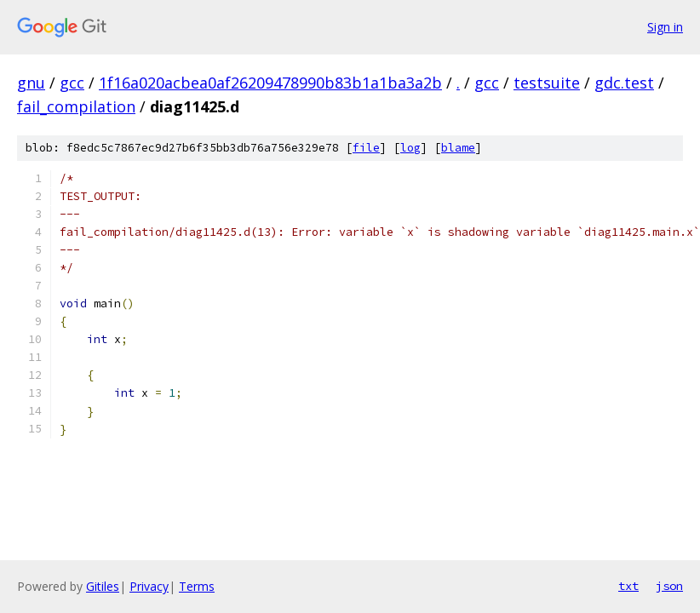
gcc (72, 83)
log (410, 148)
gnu (31, 83)
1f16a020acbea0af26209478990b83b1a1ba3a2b (270, 83)
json (669, 586)
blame (458, 148)
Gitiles (103, 586)
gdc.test (624, 83)
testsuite (547, 83)
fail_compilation (76, 106)
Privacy (149, 586)
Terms (197, 586)
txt (628, 586)
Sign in (665, 27)
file (366, 148)
